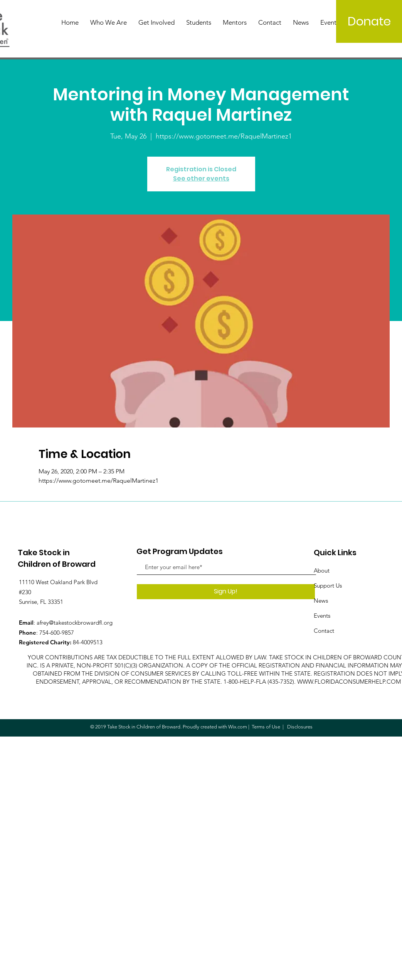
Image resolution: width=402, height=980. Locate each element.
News (321, 601)
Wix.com (238, 727)
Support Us (328, 585)
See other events (201, 178)
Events (322, 616)
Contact (324, 631)
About (322, 570)
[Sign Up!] (226, 592)
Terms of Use (266, 727)
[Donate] (369, 21)
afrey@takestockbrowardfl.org (75, 623)
